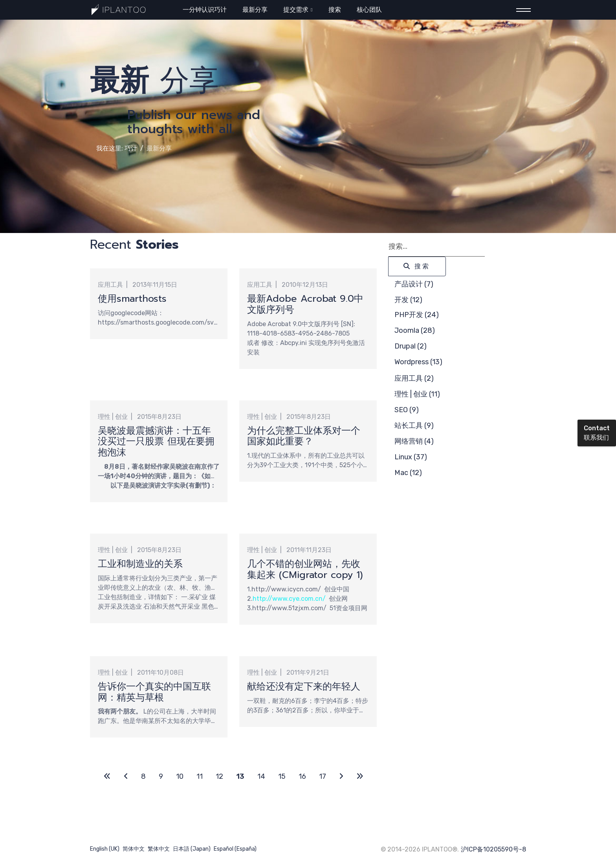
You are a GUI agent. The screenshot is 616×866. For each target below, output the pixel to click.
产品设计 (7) (414, 284)
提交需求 (296, 10)
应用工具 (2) (414, 378)
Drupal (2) (411, 346)
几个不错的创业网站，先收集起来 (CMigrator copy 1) (305, 569)
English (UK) (105, 849)
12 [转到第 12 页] (219, 776)
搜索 (335, 10)
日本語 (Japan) (192, 849)
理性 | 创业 (113, 417)
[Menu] (521, 10)
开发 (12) (408, 300)
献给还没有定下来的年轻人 (304, 686)
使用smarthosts (132, 299)
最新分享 (255, 10)
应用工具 (110, 285)
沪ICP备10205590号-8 (493, 849)
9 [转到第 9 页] (161, 776)
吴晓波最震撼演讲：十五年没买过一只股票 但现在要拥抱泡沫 (156, 442)
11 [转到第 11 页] (200, 776)
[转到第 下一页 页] (341, 777)
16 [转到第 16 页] (302, 776)
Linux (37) (411, 457)
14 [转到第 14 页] (261, 776)
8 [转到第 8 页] (143, 776)
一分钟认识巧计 (205, 10)
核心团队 (369, 10)
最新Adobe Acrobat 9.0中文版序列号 (305, 304)
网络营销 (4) (414, 441)
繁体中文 (159, 849)
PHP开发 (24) (417, 315)
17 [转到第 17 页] (323, 776)
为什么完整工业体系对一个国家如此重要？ (304, 436)
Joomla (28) (415, 330)
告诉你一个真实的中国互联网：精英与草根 (154, 692)
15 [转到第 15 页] (282, 776)
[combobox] (437, 247)
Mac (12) (408, 473)
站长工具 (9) (414, 426)
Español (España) (235, 849)
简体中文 (134, 849)
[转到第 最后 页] (360, 777)
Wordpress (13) (418, 362)
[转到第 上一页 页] (126, 777)
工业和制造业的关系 (140, 564)
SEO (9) (407, 410)
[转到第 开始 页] (107, 777)
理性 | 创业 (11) (417, 394)
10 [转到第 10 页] (180, 776)
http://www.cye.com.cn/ (289, 599)
